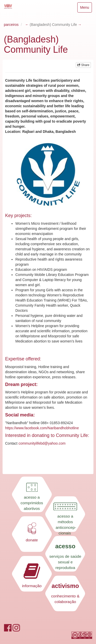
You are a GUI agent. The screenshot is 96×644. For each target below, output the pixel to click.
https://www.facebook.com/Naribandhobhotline (42, 428)
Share (83, 65)
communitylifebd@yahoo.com (42, 443)
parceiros (11, 25)
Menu (86, 9)
